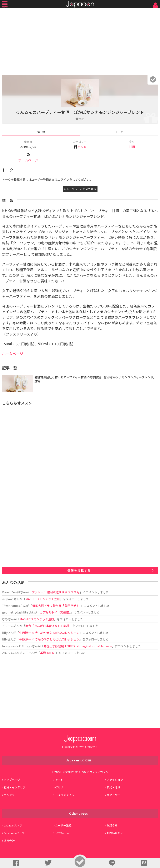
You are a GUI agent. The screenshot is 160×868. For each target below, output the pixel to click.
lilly (5, 633)
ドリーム (8, 626)
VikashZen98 (11, 592)
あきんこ (8, 599)
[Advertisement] (80, 41)
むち (5, 619)
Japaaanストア (13, 825)
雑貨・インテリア (15, 787)
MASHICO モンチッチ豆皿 (43, 599)
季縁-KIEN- (48, 653)
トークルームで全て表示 (80, 189)
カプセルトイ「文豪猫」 (55, 612)
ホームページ (28, 160)
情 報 (41, 132)
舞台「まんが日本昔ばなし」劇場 (47, 626)
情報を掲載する (79, 570)
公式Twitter (62, 833)
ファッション (115, 780)
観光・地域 (113, 787)
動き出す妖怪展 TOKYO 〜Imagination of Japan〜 (78, 646)
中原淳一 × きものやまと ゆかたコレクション (49, 633)
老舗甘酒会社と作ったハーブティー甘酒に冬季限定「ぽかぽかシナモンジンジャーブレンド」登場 (95, 379)
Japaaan (80, 4)
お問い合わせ (115, 833)
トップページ (12, 780)
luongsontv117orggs (17, 646)
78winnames (11, 606)
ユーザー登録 (63, 825)
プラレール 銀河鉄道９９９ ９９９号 (56, 592)
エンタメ (9, 795)
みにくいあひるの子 (15, 653)
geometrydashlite (15, 612)
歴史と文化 (113, 795)
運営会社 (9, 841)
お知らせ (112, 825)
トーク (119, 132)
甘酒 (132, 147)
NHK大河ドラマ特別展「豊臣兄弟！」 (56, 606)
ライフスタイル (65, 795)
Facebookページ (14, 833)
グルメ (82, 147)
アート (59, 780)
